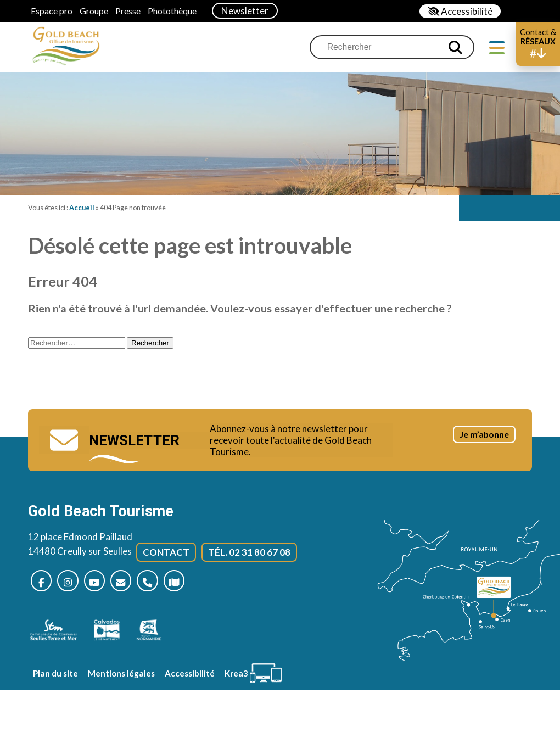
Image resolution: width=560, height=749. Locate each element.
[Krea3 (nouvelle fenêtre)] (253, 677)
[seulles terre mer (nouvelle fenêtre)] (59, 634)
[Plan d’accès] (194, 585)
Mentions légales (121, 677)
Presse (128, 11)
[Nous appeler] (164, 585)
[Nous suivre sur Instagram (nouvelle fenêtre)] (73, 585)
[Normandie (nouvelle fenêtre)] (155, 634)
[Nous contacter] (134, 585)
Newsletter (245, 11)
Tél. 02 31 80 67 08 (249, 554)
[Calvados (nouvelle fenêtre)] (112, 634)
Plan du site (55, 677)
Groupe (94, 11)
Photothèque (172, 11)
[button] (538, 44)
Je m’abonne (471, 448)
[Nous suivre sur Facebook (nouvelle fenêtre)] (43, 585)
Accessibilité (190, 677)
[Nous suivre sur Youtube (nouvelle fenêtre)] (103, 585)
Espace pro (52, 11)
